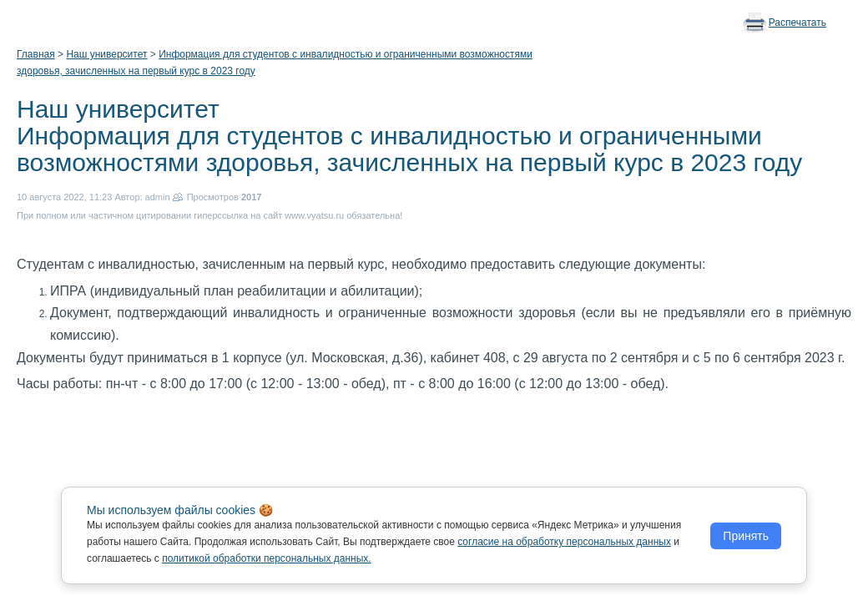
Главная (36, 54)
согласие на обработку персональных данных (564, 542)
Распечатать (797, 23)
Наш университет (106, 54)
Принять (746, 536)
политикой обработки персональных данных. (267, 558)
